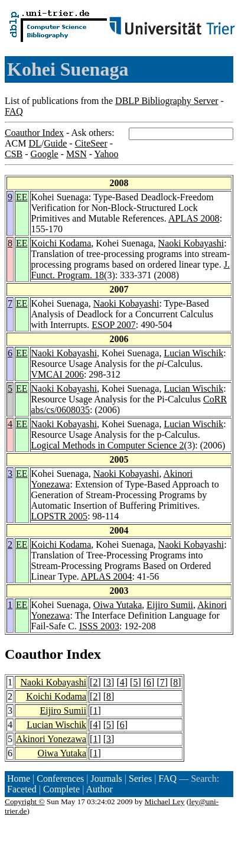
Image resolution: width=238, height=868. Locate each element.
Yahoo (106, 154)
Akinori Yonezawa (51, 739)
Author (100, 789)
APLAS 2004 (107, 576)
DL (35, 143)
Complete (61, 789)
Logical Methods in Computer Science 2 (108, 445)
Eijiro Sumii (170, 605)
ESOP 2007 (114, 325)
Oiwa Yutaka (118, 605)
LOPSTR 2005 (60, 516)
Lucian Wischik (193, 353)
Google (45, 154)
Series (140, 778)
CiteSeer (91, 143)
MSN (76, 154)
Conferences (60, 778)
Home (19, 778)
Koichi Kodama (61, 243)
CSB (14, 154)
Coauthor (34, 654)
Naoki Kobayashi (191, 243)
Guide (55, 143)
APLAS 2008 (194, 218)
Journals (106, 778)
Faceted (22, 789)
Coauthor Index (34, 133)
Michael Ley (165, 802)
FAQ (14, 111)
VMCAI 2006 (58, 374)
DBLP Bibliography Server (167, 101)
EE (22, 197)
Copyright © (25, 802)
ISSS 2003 (99, 626)
